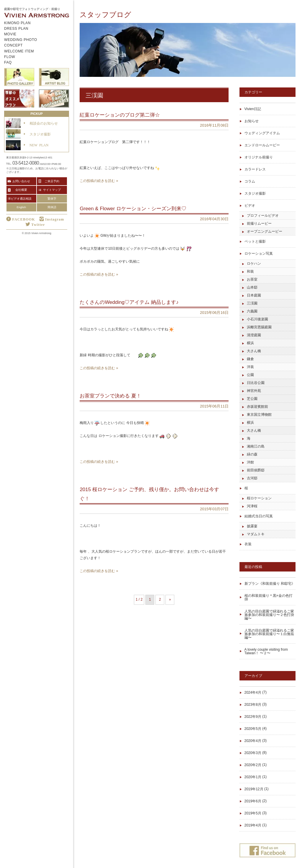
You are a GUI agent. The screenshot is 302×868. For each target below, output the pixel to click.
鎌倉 (250, 359)
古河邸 (252, 478)
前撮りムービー (259, 223)
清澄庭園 (254, 335)
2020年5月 (253, 729)
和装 (250, 271)
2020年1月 (253, 777)
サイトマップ (52, 190)
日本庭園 (254, 295)
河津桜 (252, 506)
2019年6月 (253, 801)
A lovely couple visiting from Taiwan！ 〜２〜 (266, 651)
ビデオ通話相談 (21, 198)
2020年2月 (253, 765)
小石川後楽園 (257, 319)
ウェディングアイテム (262, 133)
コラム (250, 181)
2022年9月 (253, 717)
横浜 (250, 343)
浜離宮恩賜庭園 (259, 327)
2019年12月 (254, 789)
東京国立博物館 (259, 415)
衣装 (248, 544)
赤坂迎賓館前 (257, 407)
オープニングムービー (265, 231)
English (21, 207)
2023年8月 (253, 705)
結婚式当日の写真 (259, 516)
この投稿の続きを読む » (99, 181)
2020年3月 (253, 753)
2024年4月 (253, 693)
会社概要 (21, 190)
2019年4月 (253, 825)
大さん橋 (254, 351)
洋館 (250, 462)
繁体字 (52, 199)
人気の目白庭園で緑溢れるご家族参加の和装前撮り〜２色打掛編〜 (269, 615)
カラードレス (255, 169)
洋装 (250, 367)
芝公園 (252, 399)
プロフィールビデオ (263, 216)
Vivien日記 (253, 109)
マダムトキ (256, 534)
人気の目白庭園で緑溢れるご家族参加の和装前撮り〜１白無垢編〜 (269, 634)
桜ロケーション (259, 498)
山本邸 (252, 287)
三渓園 (252, 303)
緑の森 (252, 454)
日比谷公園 (256, 383)
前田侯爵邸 (256, 470)
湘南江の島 (256, 446)
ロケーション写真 (259, 254)
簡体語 (52, 207)
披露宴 (252, 526)
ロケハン (254, 264)
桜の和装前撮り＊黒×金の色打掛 (269, 597)
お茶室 (252, 279)
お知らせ (252, 121)
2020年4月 (253, 741)
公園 (250, 375)
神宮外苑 (254, 391)
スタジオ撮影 (255, 193)
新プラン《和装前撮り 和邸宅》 (270, 584)
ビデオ (250, 206)
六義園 (252, 311)
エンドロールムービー (262, 145)
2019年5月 (253, 813)
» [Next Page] (170, 599)
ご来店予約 (52, 181)
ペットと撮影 (255, 241)
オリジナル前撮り (259, 157)
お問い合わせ (21, 181)
